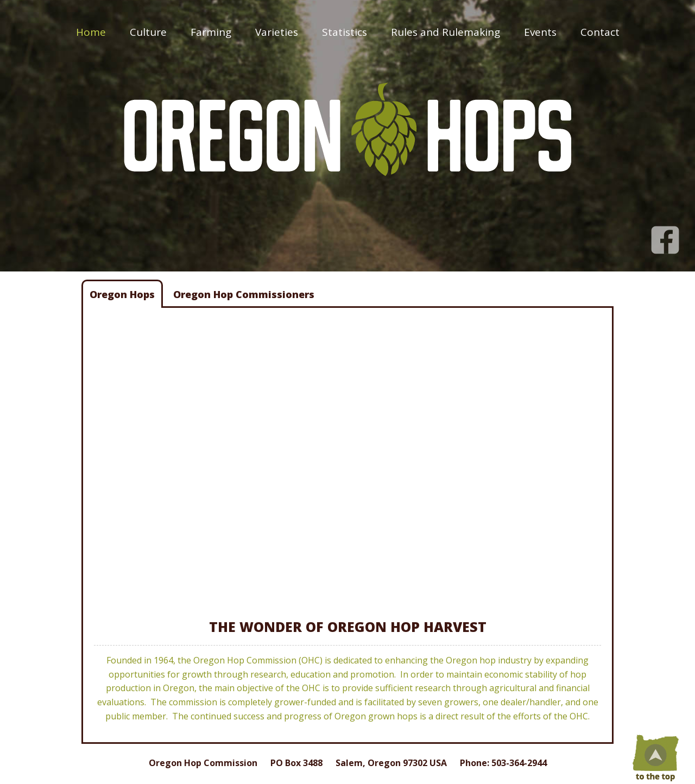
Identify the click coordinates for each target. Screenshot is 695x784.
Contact (600, 32)
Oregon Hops (122, 294)
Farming (211, 32)
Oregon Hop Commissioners (244, 294)
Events (540, 32)
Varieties (277, 32)
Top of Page (654, 757)
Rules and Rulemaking (446, 32)
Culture (148, 32)
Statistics (345, 32)
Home (91, 32)
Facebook (665, 235)
